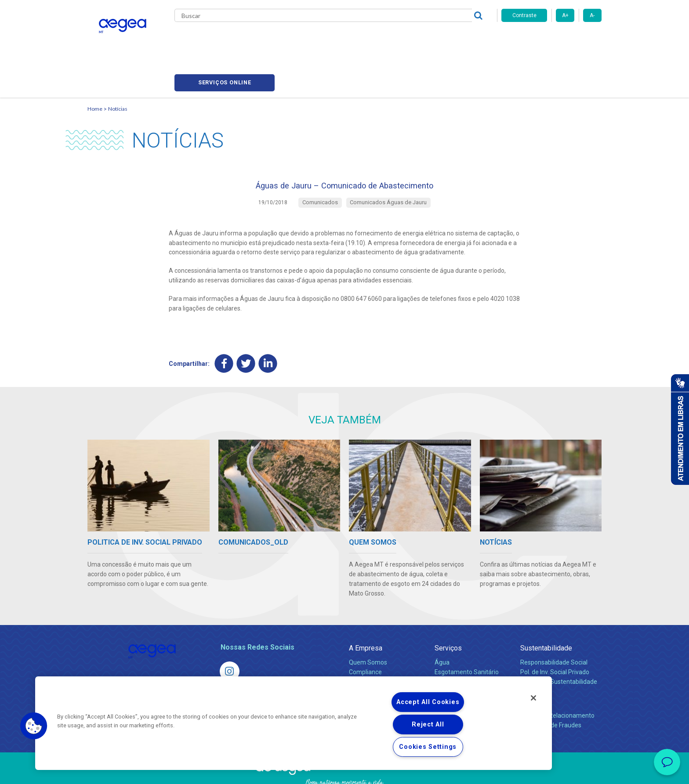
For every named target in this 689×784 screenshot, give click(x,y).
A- (592, 15)
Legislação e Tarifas (462, 647)
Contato (532, 667)
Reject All (428, 724)
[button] (34, 726)
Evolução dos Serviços (465, 657)
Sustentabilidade (546, 614)
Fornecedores (426, 40)
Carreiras (379, 40)
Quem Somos (368, 628)
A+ (565, 15)
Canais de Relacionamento (557, 681)
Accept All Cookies (428, 702)
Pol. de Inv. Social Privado (555, 638)
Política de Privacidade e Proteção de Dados (344, 771)
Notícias (118, 68)
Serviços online (551, 40)
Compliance (365, 638)
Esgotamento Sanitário (467, 638)
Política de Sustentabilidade (559, 647)
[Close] (533, 698)
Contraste (524, 15)
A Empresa (366, 614)
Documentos (452, 667)
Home (95, 68)
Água (442, 628)
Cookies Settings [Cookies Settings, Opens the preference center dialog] (428, 747)
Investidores (366, 647)
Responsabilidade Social (554, 628)
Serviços (448, 614)
